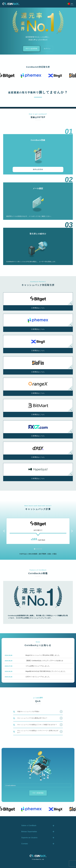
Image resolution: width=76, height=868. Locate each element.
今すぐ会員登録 (31, 49)
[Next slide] (72, 531)
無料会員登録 (38, 169)
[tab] (34, 549)
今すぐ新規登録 (38, 793)
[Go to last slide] (4, 531)
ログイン (47, 49)
